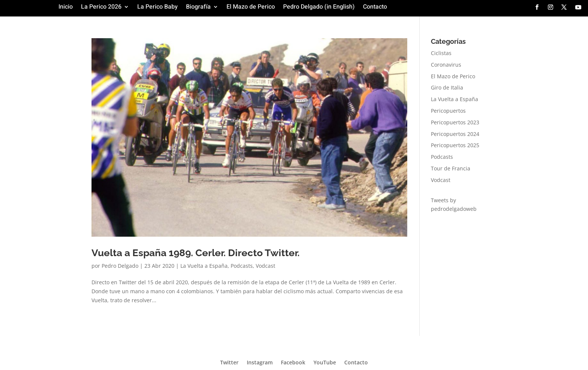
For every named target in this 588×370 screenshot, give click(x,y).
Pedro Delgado (120, 266)
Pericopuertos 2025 (455, 145)
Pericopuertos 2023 (455, 122)
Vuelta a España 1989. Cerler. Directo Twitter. (196, 253)
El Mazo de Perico (251, 8)
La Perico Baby (157, 8)
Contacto (375, 8)
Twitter (229, 362)
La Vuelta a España (204, 266)
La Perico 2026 (101, 8)
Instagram (260, 362)
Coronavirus (446, 65)
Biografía (198, 8)
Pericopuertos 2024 (455, 134)
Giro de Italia (447, 87)
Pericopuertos (448, 111)
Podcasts (242, 266)
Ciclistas (441, 53)
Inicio (66, 8)
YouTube (325, 362)
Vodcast (265, 266)
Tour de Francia (451, 168)
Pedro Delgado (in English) (319, 8)
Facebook (293, 362)
